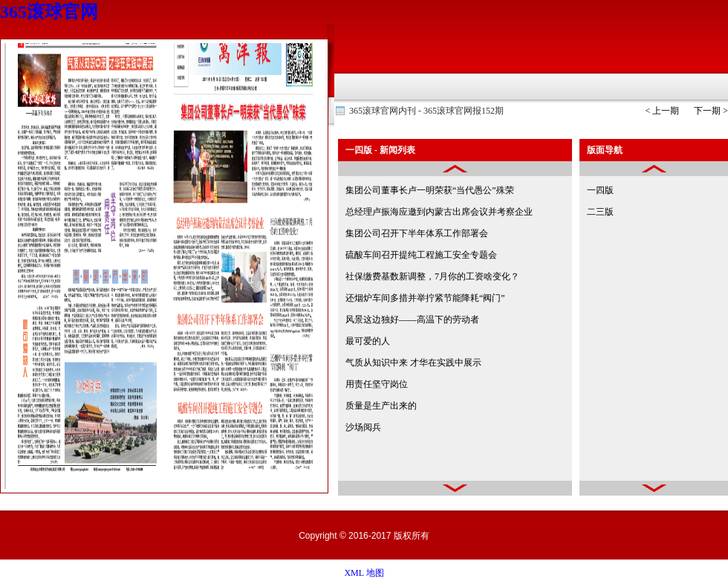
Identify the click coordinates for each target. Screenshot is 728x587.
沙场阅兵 (363, 427)
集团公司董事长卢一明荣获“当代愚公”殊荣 (430, 190)
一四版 (600, 190)
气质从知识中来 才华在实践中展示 (413, 363)
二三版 (600, 212)
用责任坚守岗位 (377, 384)
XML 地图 (364, 573)
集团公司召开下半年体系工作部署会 (417, 233)
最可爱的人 (368, 341)
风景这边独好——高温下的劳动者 (412, 320)
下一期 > (711, 111)
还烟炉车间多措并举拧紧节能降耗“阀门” (425, 298)
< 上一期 (662, 111)
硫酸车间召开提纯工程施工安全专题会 (421, 255)
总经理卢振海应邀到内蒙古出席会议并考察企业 (439, 212)
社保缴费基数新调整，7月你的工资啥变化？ (432, 276)
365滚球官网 (49, 12)
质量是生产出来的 (381, 406)
